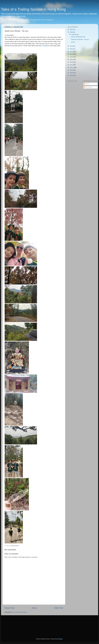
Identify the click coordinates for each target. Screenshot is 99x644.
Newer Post (10, 608)
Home (34, 608)
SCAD (73, 42)
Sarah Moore (15, 546)
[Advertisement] (14, 624)
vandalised (46, 46)
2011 (71, 67)
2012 (71, 65)
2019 (71, 46)
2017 (71, 51)
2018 (71, 49)
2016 (71, 54)
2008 (71, 75)
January (74, 34)
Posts (86, 84)
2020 (71, 32)
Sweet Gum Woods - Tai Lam (80, 39)
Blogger (60, 639)
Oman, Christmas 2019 (78, 37)
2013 (71, 62)
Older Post (59, 608)
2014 (71, 59)
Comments (88, 87)
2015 (71, 57)
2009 (71, 73)
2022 (71, 30)
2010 (71, 70)
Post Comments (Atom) (20, 612)
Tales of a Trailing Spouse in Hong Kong (33, 9)
